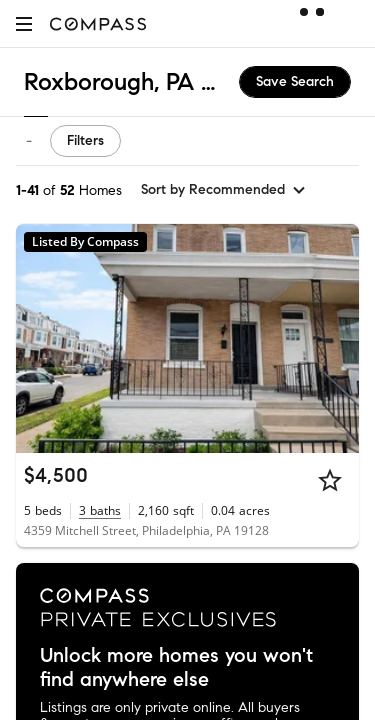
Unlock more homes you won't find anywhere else (176, 668)
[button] (24, 23)
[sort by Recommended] (224, 190)
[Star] (330, 480)
